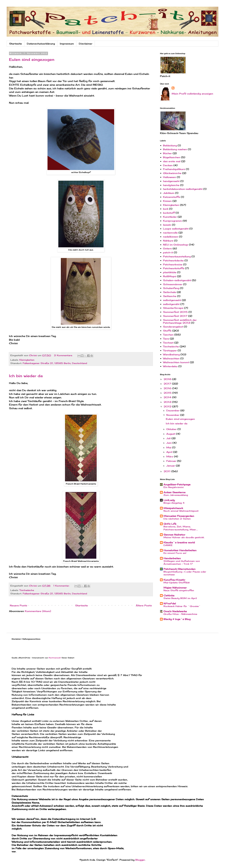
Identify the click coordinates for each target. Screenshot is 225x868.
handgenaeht (171, 181)
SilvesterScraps (173, 308)
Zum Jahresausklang (176, 495)
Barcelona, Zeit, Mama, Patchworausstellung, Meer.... (181, 528)
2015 (168, 393)
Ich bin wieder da (26, 376)
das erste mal (172, 161)
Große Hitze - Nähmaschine (180, 614)
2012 (168, 406)
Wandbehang (171, 354)
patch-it (168, 252)
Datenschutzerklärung (41, 44)
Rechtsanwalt (55, 658)
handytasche (171, 185)
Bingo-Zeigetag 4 (174, 503)
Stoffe (167, 331)
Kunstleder (170, 217)
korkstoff (169, 213)
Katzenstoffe (171, 197)
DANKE (168, 545)
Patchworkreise (173, 264)
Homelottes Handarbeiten (180, 550)
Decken (168, 165)
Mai (169, 447)
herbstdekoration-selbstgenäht (183, 189)
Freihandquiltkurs (174, 169)
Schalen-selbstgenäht (177, 280)
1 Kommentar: (62, 586)
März (170, 456)
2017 (168, 384)
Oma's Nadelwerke (175, 611)
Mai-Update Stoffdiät (177, 582)
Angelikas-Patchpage (177, 484)
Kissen (167, 201)
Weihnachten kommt (176, 362)
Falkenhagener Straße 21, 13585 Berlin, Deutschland (55, 363)
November (173, 415)
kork (166, 209)
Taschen (168, 335)
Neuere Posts (18, 605)
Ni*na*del (170, 603)
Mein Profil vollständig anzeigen (192, 94)
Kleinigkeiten (27, 360)
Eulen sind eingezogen (32, 59)
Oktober (172, 429)
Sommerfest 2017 (175, 316)
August (171, 434)
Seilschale (169, 292)
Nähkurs (168, 241)
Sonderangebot (173, 327)
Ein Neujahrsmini (174, 487)
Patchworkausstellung (177, 256)
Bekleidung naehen (175, 149)
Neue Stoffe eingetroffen (179, 590)
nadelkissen (171, 237)
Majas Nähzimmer (175, 588)
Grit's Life (170, 524)
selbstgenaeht (172, 300)
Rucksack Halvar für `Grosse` (182, 606)
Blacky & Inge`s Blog (177, 619)
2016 (168, 388)
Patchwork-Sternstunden (179, 569)
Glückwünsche (172, 173)
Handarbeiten (172, 558)
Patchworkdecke (173, 260)
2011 (167, 471)
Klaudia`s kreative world (179, 542)
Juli (169, 438)
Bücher (167, 153)
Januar (171, 466)
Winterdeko (170, 366)
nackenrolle (170, 233)
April (170, 452)
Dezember (173, 410)
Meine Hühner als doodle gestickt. (184, 537)
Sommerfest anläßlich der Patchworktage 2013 (180, 321)
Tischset (168, 343)
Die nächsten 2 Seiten (177, 519)
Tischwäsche (27, 590)
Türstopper (170, 350)
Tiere (166, 339)
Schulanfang (171, 288)
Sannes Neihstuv (174, 535)
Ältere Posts (144, 605)
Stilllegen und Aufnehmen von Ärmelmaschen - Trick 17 (182, 562)
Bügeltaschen (172, 157)
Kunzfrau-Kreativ (174, 580)
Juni (169, 443)
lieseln (167, 225)
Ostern (167, 248)
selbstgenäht (171, 304)
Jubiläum (169, 193)
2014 (168, 397)
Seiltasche (170, 296)
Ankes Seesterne (174, 492)
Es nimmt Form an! (175, 553)
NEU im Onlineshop (176, 245)
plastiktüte (170, 272)
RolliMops (170, 276)
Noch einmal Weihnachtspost (181, 511)
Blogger (140, 860)
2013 (168, 402)
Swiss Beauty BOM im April (180, 598)
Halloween (169, 177)
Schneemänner (173, 284)
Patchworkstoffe (174, 268)
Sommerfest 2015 (175, 312)
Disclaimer (86, 44)
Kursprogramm (172, 221)
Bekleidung (170, 145)
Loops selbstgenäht (176, 229)
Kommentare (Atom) (38, 611)
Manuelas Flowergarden (179, 516)
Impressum (67, 44)
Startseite (15, 44)
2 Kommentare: (64, 355)
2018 (168, 379)
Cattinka (169, 595)
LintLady (169, 500)
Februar (172, 461)
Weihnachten (171, 358)
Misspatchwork (173, 508)
